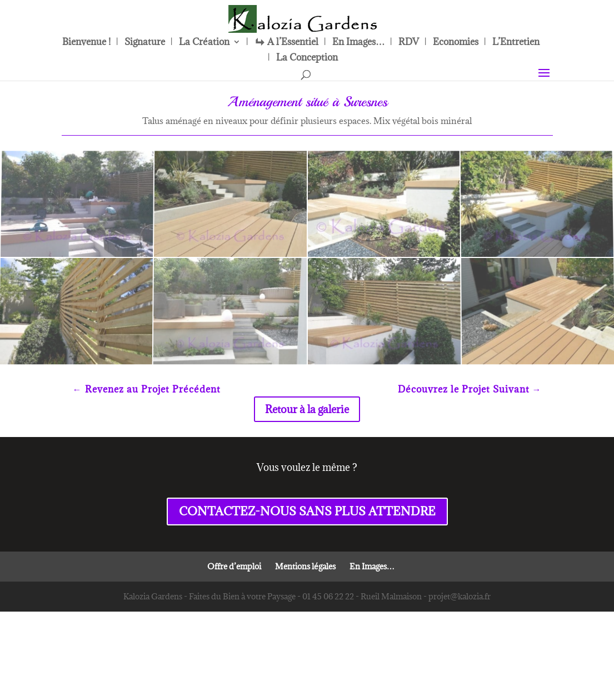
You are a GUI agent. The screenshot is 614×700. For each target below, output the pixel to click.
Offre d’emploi (234, 566)
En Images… (358, 43)
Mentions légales (305, 566)
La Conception (307, 58)
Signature (145, 43)
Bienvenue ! (86, 43)
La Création (204, 43)
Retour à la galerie (307, 409)
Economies (456, 43)
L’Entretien (516, 43)
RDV (409, 43)
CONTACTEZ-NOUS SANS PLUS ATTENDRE (307, 511)
